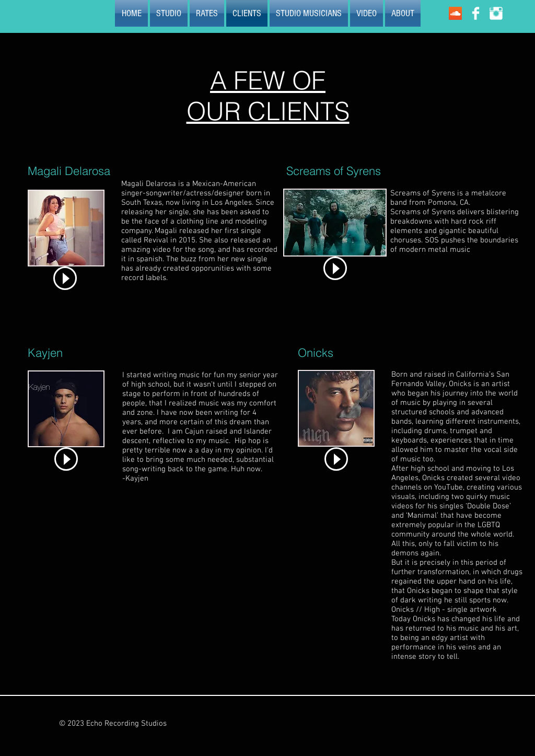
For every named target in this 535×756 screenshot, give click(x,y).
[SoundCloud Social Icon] (455, 13)
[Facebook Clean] (476, 13)
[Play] (65, 278)
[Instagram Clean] (496, 13)
